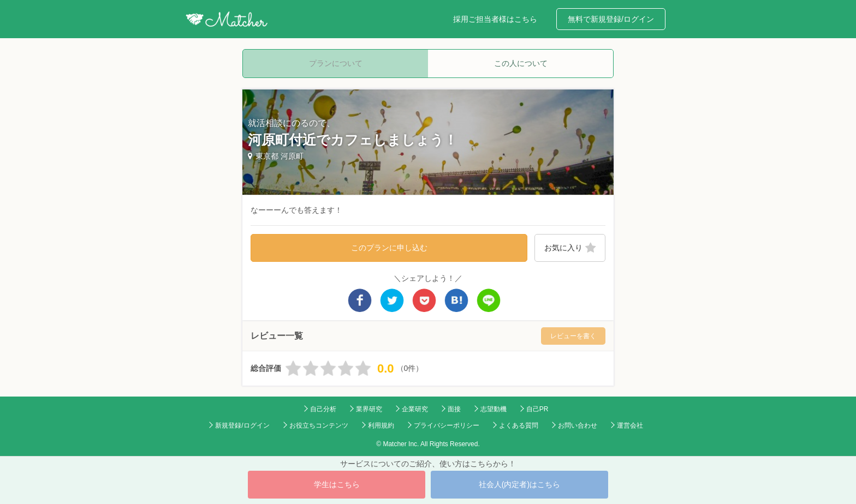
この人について (521, 63)
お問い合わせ (578, 425)
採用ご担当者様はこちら (495, 19)
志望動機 (494, 409)
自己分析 (323, 409)
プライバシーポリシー (447, 425)
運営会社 (630, 425)
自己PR (537, 409)
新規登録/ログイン (242, 425)
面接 (454, 409)
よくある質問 (519, 425)
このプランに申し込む (389, 248)
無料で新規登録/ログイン (611, 19)
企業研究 (415, 409)
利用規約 (381, 425)
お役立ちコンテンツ (319, 425)
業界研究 (369, 409)
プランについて (336, 63)
